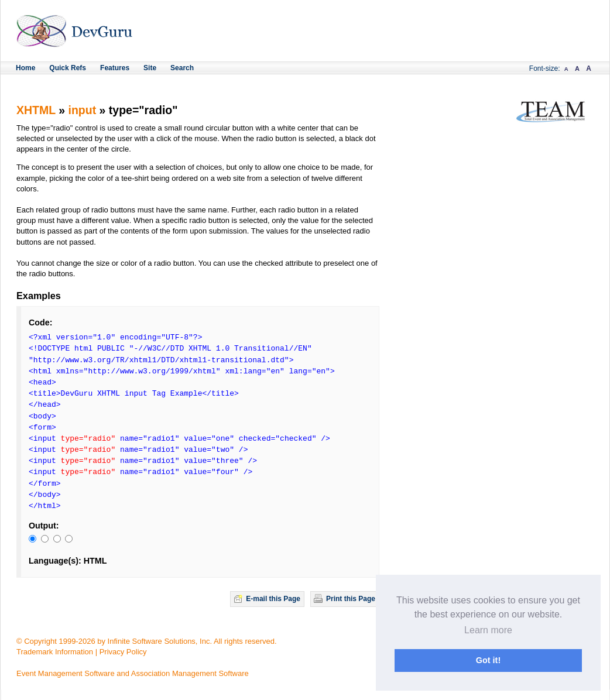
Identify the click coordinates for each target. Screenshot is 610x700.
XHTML (36, 110)
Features (115, 68)
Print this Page (351, 599)
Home (25, 68)
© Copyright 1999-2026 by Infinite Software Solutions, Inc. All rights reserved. (147, 641)
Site (150, 68)
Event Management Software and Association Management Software (133, 673)
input (83, 110)
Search (182, 68)
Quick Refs (68, 68)
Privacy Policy (123, 652)
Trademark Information (55, 652)
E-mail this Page (273, 599)
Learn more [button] (488, 630)
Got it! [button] (488, 660)
